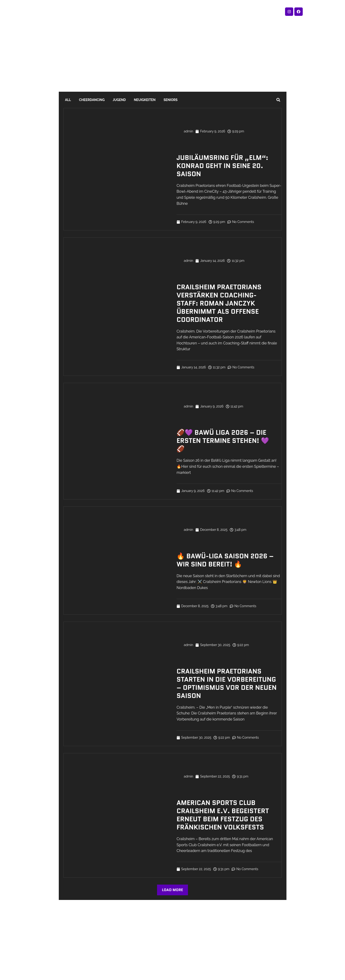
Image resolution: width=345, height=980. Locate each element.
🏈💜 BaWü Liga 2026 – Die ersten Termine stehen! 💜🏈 (223, 441)
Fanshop (120, 12)
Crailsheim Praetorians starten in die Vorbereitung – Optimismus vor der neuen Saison (227, 683)
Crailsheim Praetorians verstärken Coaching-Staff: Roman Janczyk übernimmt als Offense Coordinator (219, 303)
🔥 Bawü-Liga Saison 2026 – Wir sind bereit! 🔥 (225, 560)
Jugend (111, 100)
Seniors (155, 100)
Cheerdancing (87, 100)
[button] (278, 100)
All (66, 100)
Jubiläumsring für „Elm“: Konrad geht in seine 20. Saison (222, 166)
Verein (181, 12)
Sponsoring (226, 12)
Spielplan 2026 (151, 12)
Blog (201, 12)
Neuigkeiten (133, 100)
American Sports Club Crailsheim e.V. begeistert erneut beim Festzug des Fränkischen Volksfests (223, 815)
